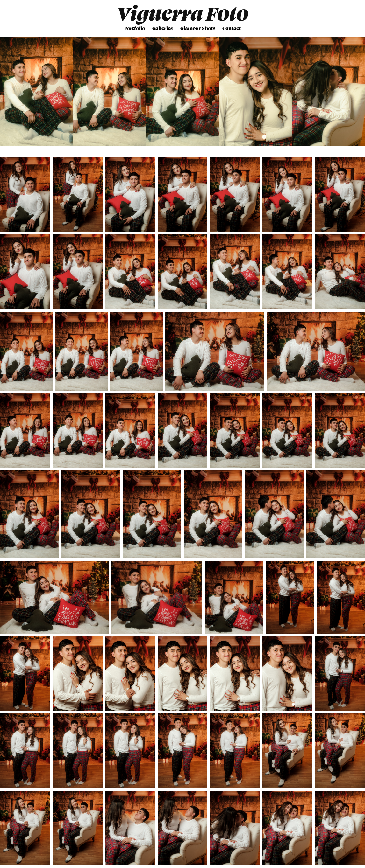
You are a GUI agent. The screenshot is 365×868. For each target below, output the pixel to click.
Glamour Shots (198, 28)
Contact (232, 28)
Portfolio (135, 28)
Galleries (162, 28)
